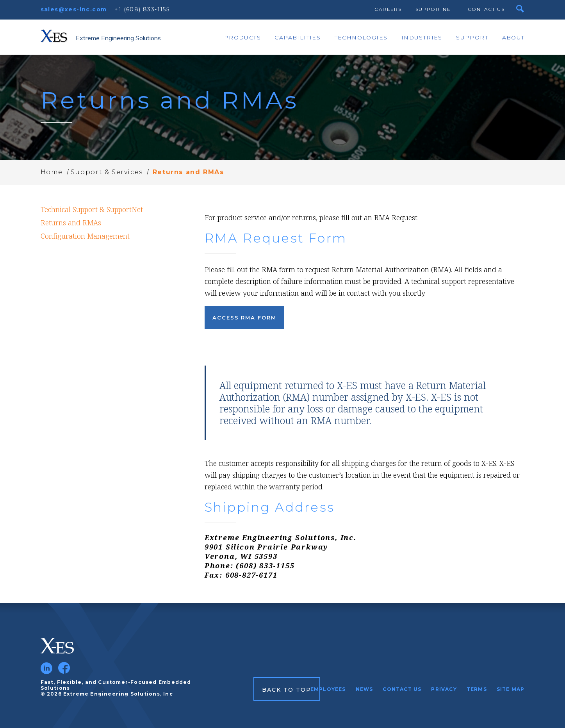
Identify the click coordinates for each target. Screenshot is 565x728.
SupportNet (435, 9)
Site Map (511, 689)
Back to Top (287, 690)
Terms (477, 689)
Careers (388, 9)
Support (472, 37)
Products (242, 37)
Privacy (444, 689)
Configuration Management (85, 236)
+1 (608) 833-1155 (142, 9)
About (513, 37)
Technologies (361, 37)
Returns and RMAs (71, 223)
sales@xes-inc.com (74, 9)
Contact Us (486, 9)
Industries (422, 37)
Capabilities (298, 37)
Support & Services (107, 172)
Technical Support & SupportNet (92, 209)
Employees (328, 689)
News (364, 689)
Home (52, 172)
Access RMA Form (244, 318)
